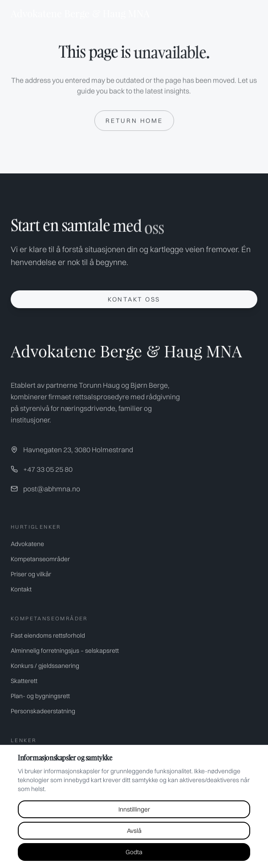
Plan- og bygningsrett (40, 696)
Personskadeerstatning (43, 711)
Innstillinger (134, 809)
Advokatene (27, 544)
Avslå (134, 831)
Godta (134, 852)
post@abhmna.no (52, 489)
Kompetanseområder (40, 559)
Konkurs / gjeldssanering (45, 666)
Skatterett (24, 681)
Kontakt (21, 589)
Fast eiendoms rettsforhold (48, 635)
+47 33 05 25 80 (48, 469)
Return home (134, 121)
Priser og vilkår (31, 574)
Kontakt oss (134, 299)
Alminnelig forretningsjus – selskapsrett (65, 651)
